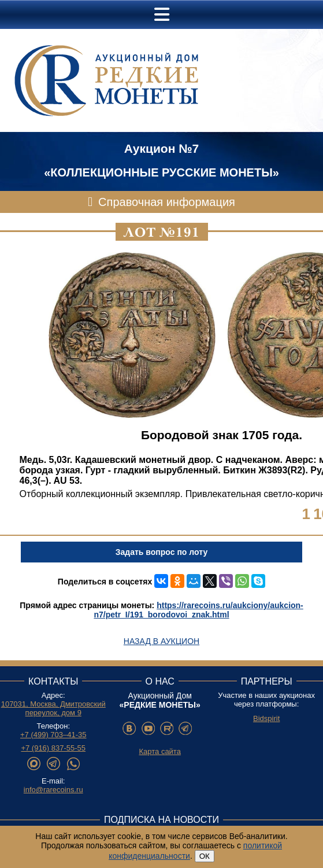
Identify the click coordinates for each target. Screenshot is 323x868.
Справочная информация (167, 202)
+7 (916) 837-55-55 (53, 748)
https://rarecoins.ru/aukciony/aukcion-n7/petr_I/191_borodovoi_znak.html (198, 610)
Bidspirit (266, 718)
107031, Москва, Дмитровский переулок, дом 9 (53, 708)
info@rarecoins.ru (53, 790)
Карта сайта (159, 751)
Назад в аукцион (161, 641)
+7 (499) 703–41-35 (53, 735)
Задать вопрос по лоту (161, 552)
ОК (205, 856)
